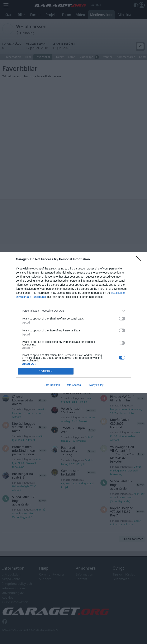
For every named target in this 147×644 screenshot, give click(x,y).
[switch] (122, 319)
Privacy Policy (95, 385)
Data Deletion (52, 385)
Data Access (73, 385)
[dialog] (73, 322)
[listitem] (73, 311)
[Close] (140, 259)
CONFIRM (46, 371)
